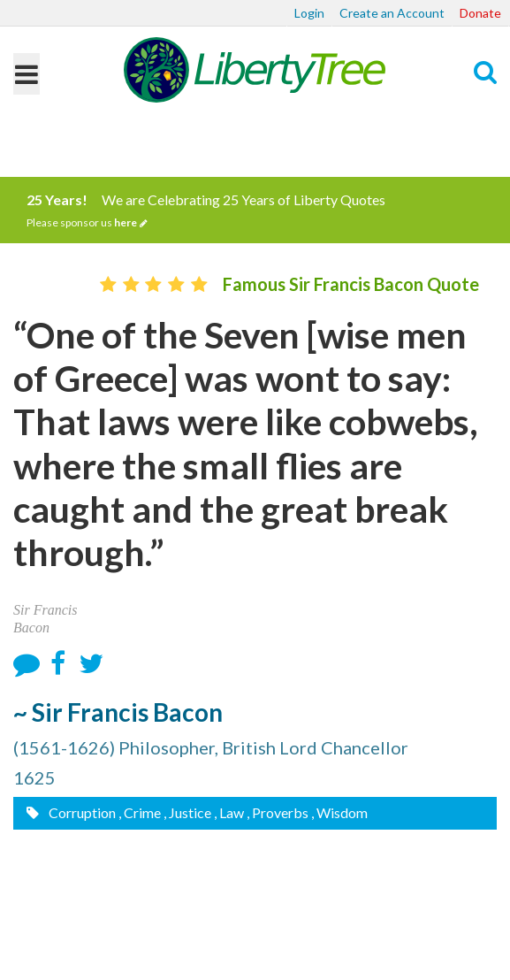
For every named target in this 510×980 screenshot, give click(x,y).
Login (309, 13)
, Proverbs (278, 812)
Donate (480, 13)
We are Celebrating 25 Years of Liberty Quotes (255, 211)
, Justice (187, 812)
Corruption (81, 812)
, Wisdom (339, 812)
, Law (229, 812)
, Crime (140, 812)
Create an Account (392, 13)
